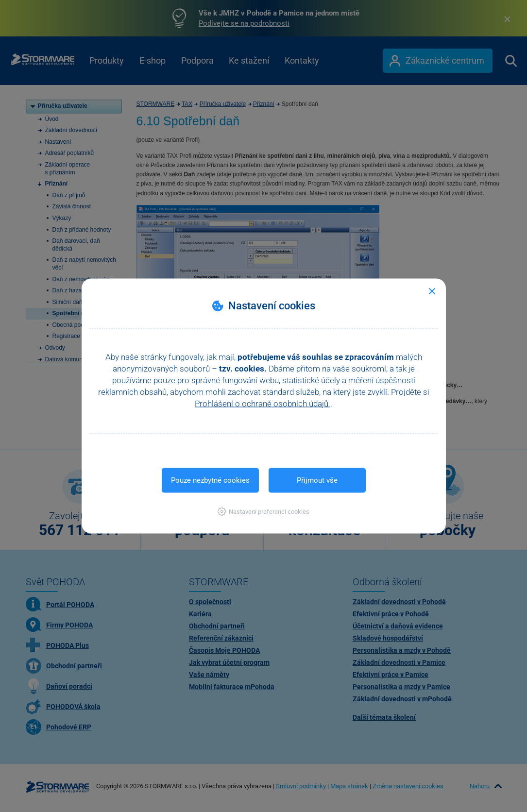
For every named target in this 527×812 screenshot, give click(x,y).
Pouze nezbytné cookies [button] (210, 480)
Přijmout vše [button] (317, 480)
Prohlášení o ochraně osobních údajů (263, 404)
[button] (263, 512)
